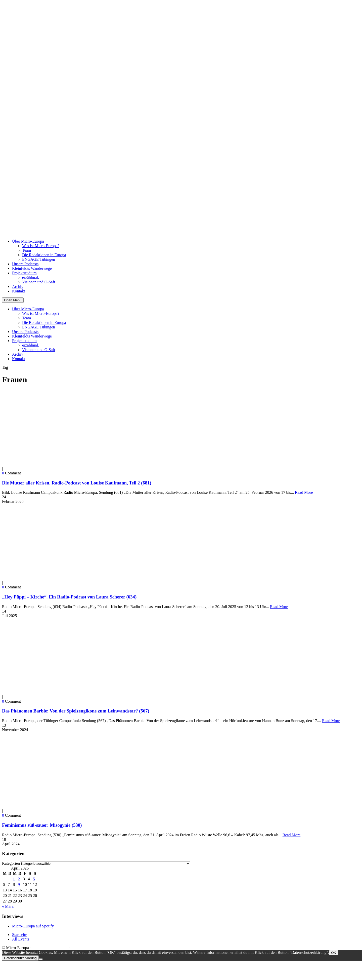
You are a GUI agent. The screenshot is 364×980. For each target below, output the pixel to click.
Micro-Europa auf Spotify (33, 926)
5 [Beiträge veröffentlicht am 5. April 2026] (34, 879)
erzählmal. (31, 277)
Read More (304, 492)
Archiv (18, 287)
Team (27, 250)
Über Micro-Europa (28, 241)
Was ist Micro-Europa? (41, 246)
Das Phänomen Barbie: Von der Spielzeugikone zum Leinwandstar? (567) (76, 711)
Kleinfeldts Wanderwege (32, 268)
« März (8, 906)
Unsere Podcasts (25, 264)
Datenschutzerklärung (50, 948)
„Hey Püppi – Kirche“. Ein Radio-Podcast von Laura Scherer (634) (69, 597)
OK (333, 953)
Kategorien (11, 863)
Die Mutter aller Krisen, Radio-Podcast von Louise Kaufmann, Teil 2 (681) (77, 483)
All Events (21, 939)
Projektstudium (24, 273)
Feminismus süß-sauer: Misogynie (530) (42, 825)
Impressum (80, 948)
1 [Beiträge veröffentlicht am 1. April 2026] (14, 879)
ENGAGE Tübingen (39, 259)
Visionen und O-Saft (39, 282)
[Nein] (41, 959)
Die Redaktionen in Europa (44, 255)
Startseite (20, 935)
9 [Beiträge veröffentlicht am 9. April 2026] (19, 884)
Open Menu (13, 300)
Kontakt (19, 291)
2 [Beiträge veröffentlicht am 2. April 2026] (19, 879)
